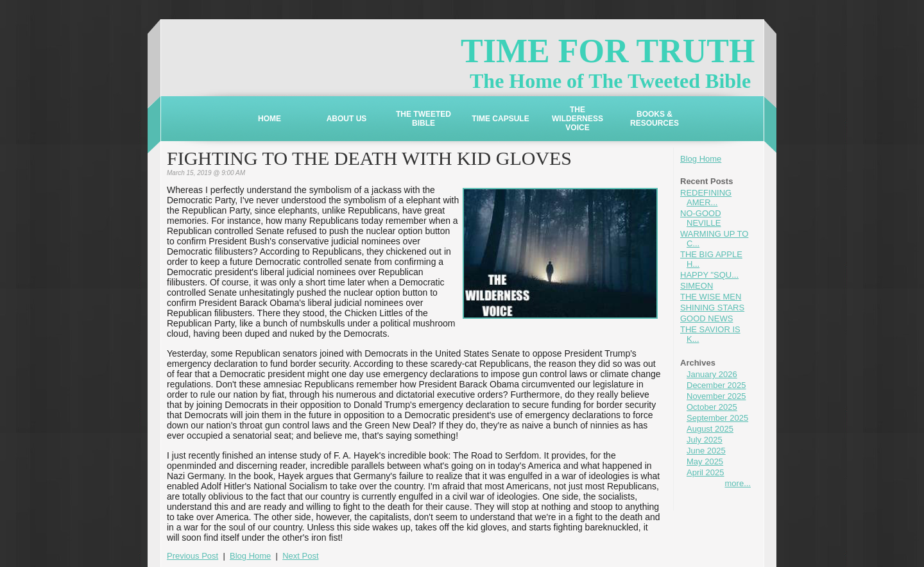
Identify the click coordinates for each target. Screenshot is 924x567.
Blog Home (701, 159)
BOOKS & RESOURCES (654, 119)
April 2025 (706, 472)
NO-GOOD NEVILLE (701, 218)
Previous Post (193, 556)
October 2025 (712, 407)
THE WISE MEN (711, 297)
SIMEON (697, 286)
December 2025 (716, 385)
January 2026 (712, 374)
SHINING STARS (712, 308)
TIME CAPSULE (500, 119)
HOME (269, 119)
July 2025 (705, 440)
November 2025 (716, 396)
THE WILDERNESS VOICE (577, 119)
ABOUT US (347, 119)
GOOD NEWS (706, 318)
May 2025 (705, 461)
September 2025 (717, 418)
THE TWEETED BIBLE (424, 119)
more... (738, 483)
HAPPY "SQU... (709, 275)
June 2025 (706, 451)
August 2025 (710, 429)
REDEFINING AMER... (706, 198)
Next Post (300, 556)
